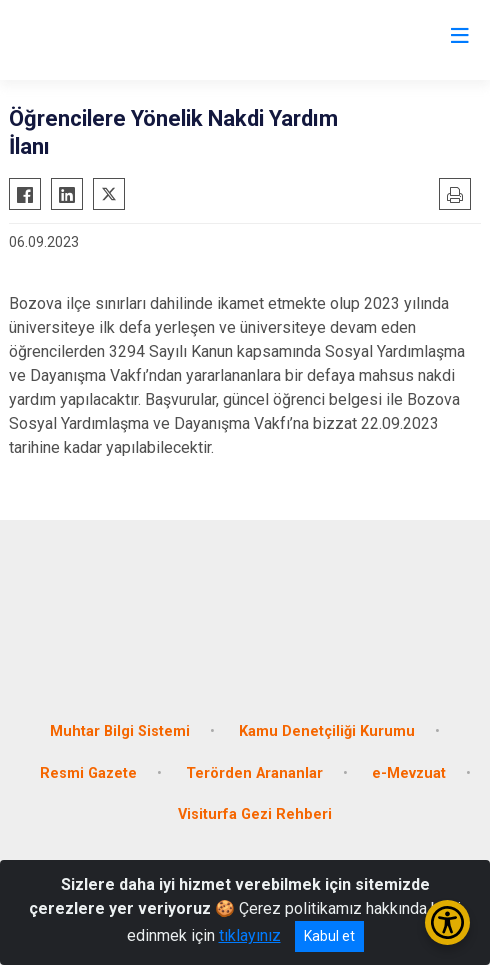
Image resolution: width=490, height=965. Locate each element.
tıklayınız (250, 935)
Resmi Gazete (88, 773)
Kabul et (329, 936)
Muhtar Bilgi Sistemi (120, 731)
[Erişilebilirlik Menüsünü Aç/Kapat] (447, 922)
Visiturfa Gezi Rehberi (255, 814)
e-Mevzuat (409, 773)
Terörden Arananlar (254, 773)
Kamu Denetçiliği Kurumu (327, 731)
